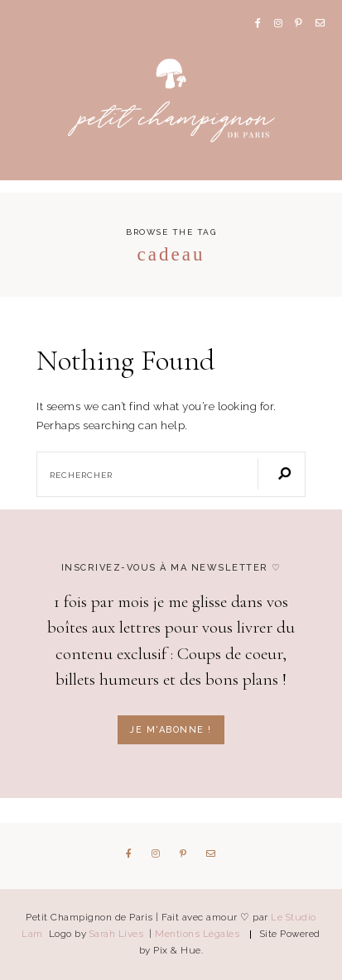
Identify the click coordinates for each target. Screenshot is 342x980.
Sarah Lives (118, 934)
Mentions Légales (197, 934)
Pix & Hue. (178, 950)
